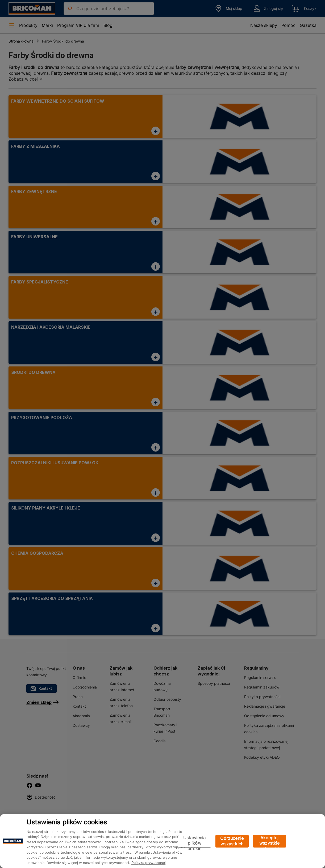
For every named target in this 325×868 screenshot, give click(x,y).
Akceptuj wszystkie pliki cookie (270, 841)
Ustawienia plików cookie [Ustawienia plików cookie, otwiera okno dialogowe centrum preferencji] (195, 841)
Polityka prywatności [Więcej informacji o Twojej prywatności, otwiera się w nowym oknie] (148, 863)
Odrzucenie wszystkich (232, 841)
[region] (162, 841)
